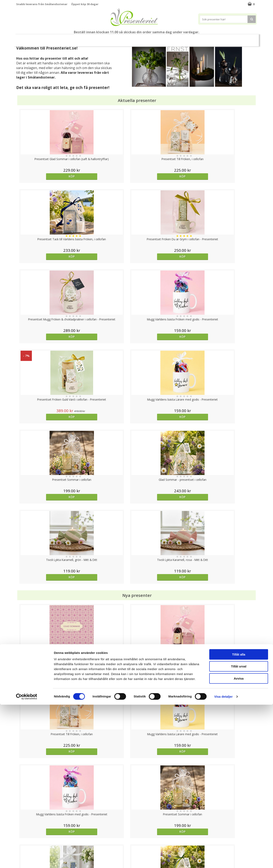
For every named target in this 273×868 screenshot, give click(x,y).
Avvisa (239, 842)
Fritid (193, 39)
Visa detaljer (223, 860)
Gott (209, 39)
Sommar (94, 39)
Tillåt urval (239, 830)
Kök (177, 39)
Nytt (30, 39)
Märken (227, 39)
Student (77, 39)
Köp (46, 176)
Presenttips (141, 39)
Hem (162, 39)
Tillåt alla (239, 818)
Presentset (116, 39)
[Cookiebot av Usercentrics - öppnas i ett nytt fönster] (27, 860)
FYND (243, 39)
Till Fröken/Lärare (53, 39)
